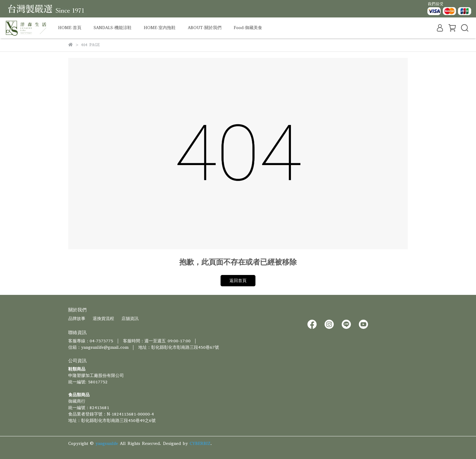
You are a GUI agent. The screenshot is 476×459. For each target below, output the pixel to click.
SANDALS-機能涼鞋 (113, 28)
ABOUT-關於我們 (205, 28)
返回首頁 (238, 281)
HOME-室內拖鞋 (160, 28)
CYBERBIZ (200, 444)
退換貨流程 (103, 319)
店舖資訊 (130, 319)
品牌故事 (77, 319)
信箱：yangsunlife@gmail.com (98, 347)
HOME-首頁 (70, 28)
